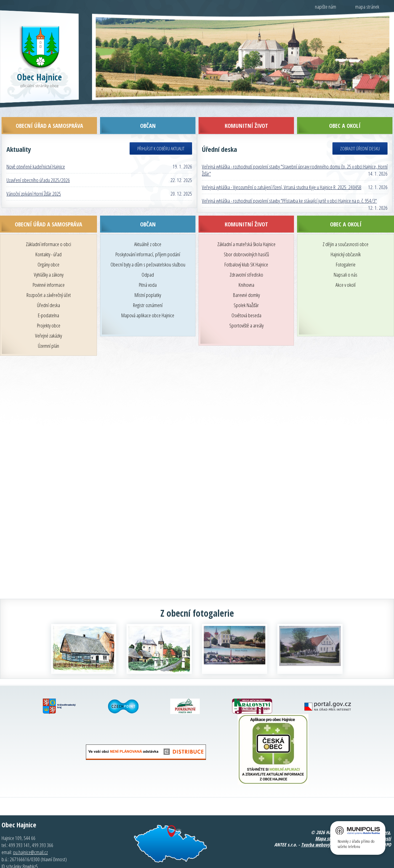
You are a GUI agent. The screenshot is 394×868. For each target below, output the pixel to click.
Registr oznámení (148, 291)
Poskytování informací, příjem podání (148, 240)
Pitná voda (148, 271)
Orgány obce (48, 250)
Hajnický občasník (346, 240)
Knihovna (246, 271)
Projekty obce (49, 311)
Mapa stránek (328, 824)
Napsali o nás (346, 260)
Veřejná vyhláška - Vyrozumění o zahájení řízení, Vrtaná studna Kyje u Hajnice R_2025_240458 (282, 173)
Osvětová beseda (246, 301)
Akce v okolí (346, 271)
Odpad (148, 260)
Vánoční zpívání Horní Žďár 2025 (34, 179)
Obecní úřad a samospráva (48, 210)
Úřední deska (48, 291)
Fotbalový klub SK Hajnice (246, 250)
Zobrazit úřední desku (360, 134)
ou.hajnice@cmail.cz (30, 838)
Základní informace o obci (48, 230)
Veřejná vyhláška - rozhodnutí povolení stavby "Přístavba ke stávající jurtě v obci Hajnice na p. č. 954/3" (289, 187)
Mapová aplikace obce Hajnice (148, 301)
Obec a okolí (346, 210)
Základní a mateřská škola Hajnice (246, 230)
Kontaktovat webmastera (366, 818)
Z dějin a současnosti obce (346, 230)
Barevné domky (246, 281)
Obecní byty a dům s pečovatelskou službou (148, 250)
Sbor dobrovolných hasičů (246, 240)
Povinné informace (49, 271)
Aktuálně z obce (148, 230)
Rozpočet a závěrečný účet (49, 281)
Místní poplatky (148, 281)
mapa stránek (367, 7)
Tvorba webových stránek (325, 830)
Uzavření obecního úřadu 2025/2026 (38, 166)
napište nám (326, 7)
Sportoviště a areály (246, 311)
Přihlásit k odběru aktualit (161, 134)
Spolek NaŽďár (246, 291)
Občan (148, 210)
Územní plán (48, 332)
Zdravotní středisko (246, 260)
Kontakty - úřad (48, 240)
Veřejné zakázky (48, 321)
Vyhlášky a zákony (49, 260)
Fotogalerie (346, 250)
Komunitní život (246, 210)
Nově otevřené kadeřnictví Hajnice (36, 152)
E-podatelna (48, 301)
